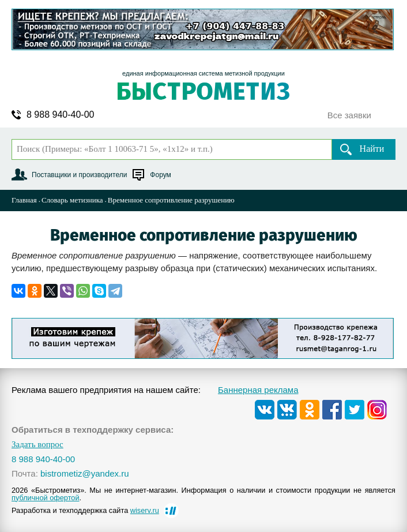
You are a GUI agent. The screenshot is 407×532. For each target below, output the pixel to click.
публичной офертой (46, 498)
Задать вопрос (37, 445)
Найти (372, 149)
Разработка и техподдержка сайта (85, 510)
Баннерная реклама (258, 390)
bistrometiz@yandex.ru (85, 473)
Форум (160, 175)
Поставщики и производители (79, 175)
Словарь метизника (72, 200)
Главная (24, 200)
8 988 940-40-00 (60, 115)
